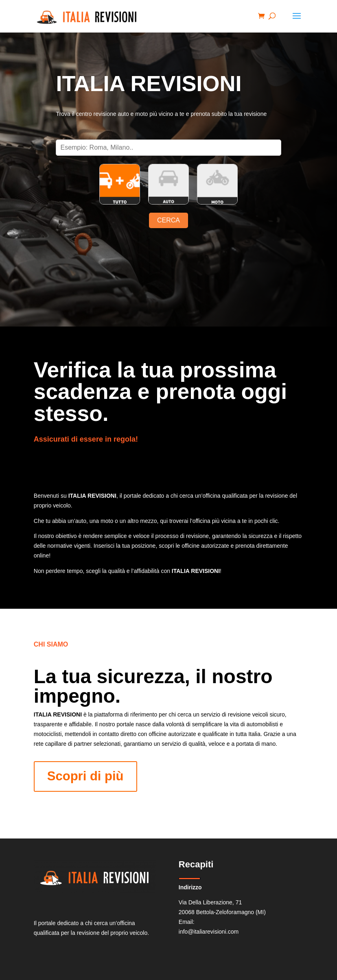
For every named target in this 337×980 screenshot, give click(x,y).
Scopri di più (85, 776)
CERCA (168, 220)
